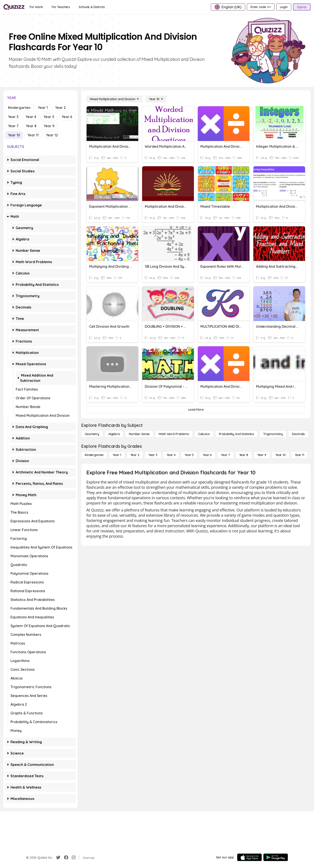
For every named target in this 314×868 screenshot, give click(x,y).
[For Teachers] (61, 7)
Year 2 (60, 108)
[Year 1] (117, 455)
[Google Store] (276, 857)
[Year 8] (244, 455)
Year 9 (49, 126)
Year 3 (13, 117)
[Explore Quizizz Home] (14, 7)
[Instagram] (74, 858)
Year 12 (52, 135)
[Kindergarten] (94, 455)
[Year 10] (156, 99)
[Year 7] (225, 455)
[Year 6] (207, 455)
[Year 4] (171, 455)
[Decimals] (298, 434)
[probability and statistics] (236, 434)
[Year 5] (189, 455)
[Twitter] (58, 858)
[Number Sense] (139, 434)
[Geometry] (92, 434)
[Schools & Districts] (92, 7)
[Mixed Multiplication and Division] (114, 99)
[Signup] (302, 7)
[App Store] (249, 857)
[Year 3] (153, 455)
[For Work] (36, 7)
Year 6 (67, 117)
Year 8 (31, 126)
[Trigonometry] (273, 434)
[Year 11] (299, 455)
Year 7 (13, 126)
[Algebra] (114, 434)
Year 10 (14, 135)
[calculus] (204, 434)
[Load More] (196, 410)
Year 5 (49, 117)
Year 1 (43, 108)
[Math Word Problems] (174, 434)
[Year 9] (262, 455)
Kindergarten (19, 108)
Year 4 (31, 117)
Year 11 (33, 135)
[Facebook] (66, 858)
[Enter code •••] (261, 7)
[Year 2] (135, 455)
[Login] (284, 7)
